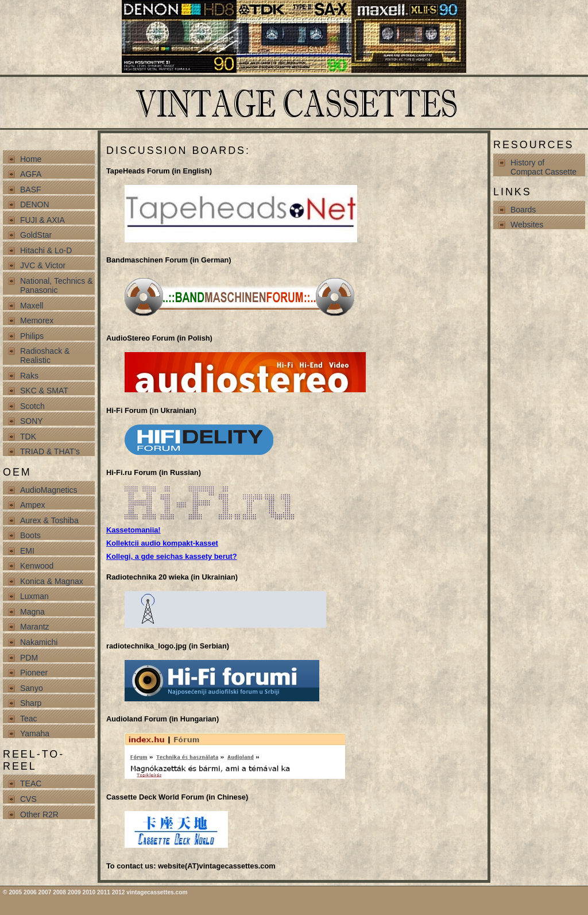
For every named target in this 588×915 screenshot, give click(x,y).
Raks (29, 376)
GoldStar (36, 235)
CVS (28, 799)
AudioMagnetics (49, 490)
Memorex (37, 321)
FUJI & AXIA (42, 220)
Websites (527, 225)
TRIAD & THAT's (50, 451)
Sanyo (32, 688)
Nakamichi (39, 642)
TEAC (31, 783)
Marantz (35, 627)
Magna (32, 612)
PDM (29, 658)
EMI (27, 551)
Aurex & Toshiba (49, 520)
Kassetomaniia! (134, 530)
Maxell (32, 306)
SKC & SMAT (44, 391)
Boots (30, 535)
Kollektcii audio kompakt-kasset (162, 543)
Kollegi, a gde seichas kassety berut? (172, 556)
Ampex (33, 505)
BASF (31, 190)
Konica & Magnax (52, 581)
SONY (32, 421)
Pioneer (34, 673)
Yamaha (35, 733)
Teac (29, 719)
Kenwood (37, 566)
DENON (35, 204)
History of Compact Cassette (543, 167)
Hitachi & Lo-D (46, 250)
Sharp (31, 703)
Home (31, 159)
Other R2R (39, 814)
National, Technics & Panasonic (57, 285)
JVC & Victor (43, 265)
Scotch (32, 406)
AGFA (31, 174)
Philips (32, 336)
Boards (523, 210)
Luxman (34, 596)
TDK (28, 437)
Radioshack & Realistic (45, 356)
